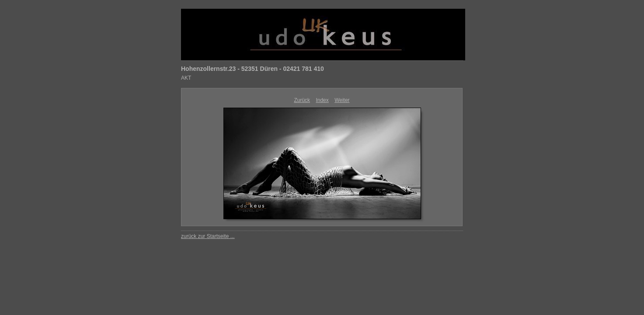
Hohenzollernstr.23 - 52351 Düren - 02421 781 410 (252, 69)
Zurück (302, 100)
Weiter (342, 100)
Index (322, 100)
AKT (186, 78)
